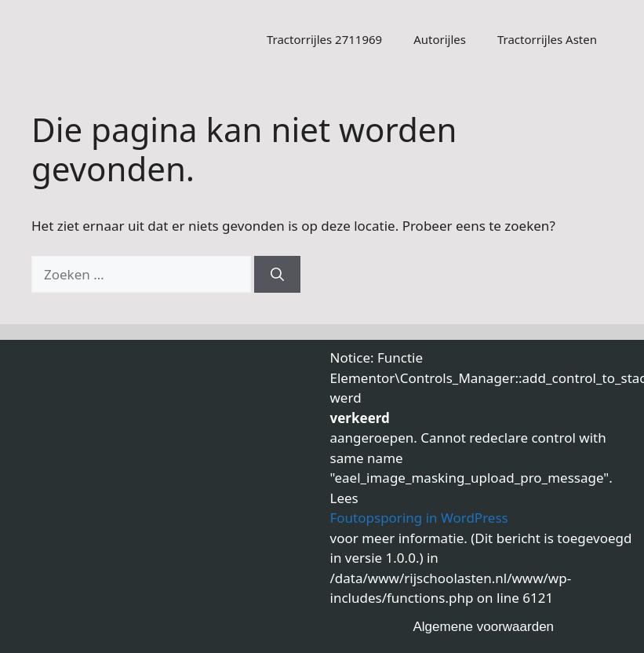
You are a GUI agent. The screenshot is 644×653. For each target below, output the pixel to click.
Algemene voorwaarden (484, 627)
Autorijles (440, 39)
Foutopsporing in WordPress (419, 518)
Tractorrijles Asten (547, 39)
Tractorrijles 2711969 (324, 39)
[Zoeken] (277, 275)
